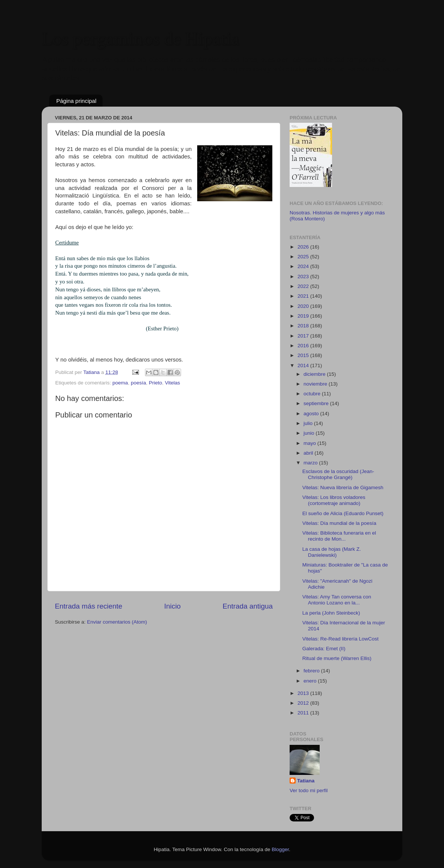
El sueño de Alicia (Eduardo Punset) (343, 513)
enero (311, 681)
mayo (310, 443)
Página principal (76, 101)
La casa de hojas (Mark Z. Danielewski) (332, 552)
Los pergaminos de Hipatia (140, 39)
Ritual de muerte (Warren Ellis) (337, 658)
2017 (304, 336)
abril (309, 453)
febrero (312, 671)
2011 (304, 713)
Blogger (280, 849)
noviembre (316, 384)
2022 (304, 286)
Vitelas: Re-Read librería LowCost (341, 639)
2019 (304, 316)
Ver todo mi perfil (309, 790)
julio (309, 423)
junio (310, 433)
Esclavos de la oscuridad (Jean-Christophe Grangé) (338, 474)
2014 (304, 365)
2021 (304, 296)
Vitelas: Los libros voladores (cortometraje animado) (334, 500)
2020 (304, 306)
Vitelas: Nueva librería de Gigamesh (343, 487)
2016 (304, 346)
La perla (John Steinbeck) (331, 613)
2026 (304, 247)
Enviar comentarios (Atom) (117, 622)
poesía (138, 383)
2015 (304, 355)
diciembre (315, 374)
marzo (311, 463)
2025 (304, 257)
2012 (304, 703)
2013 (304, 693)
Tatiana (306, 781)
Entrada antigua (248, 606)
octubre (313, 394)
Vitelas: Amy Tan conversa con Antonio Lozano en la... (337, 600)
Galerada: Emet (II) (324, 649)
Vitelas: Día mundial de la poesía (339, 523)
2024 (304, 266)
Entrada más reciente (89, 606)
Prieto (155, 383)
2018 (304, 326)
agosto (312, 414)
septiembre (317, 403)
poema (120, 383)
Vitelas (172, 383)
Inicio (172, 606)
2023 (304, 277)
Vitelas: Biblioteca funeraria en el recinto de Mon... (339, 536)
